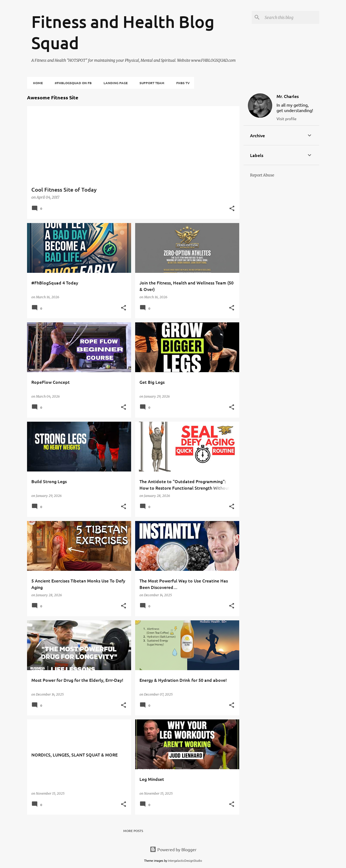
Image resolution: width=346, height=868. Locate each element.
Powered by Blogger (173, 849)
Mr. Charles (288, 96)
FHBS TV (181, 83)
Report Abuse (262, 175)
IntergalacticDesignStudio (185, 860)
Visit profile (287, 119)
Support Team (150, 83)
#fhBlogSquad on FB (71, 83)
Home (36, 83)
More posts (133, 831)
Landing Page (114, 83)
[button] (232, 209)
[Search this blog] (291, 17)
